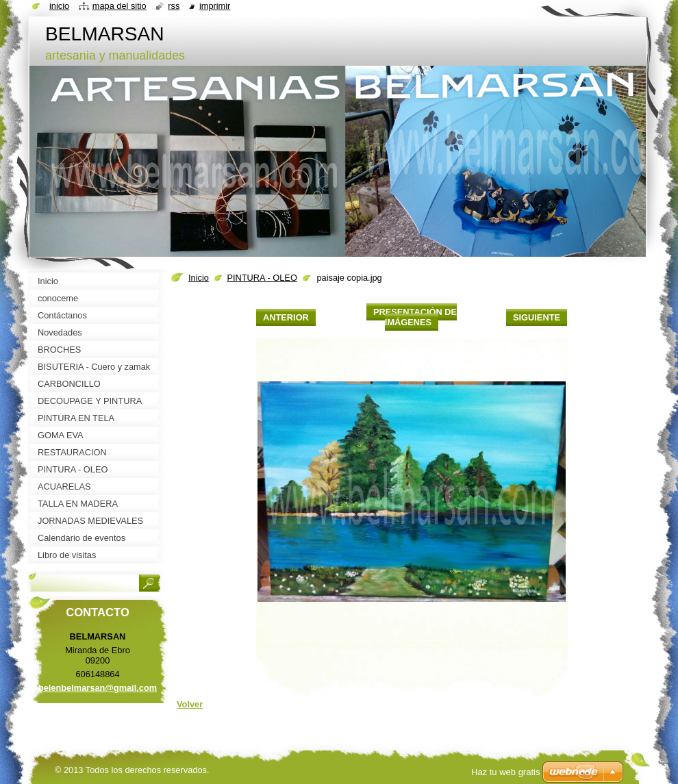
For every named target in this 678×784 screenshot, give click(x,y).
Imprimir (215, 6)
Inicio (199, 278)
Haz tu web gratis (505, 772)
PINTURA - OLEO (262, 278)
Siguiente (537, 317)
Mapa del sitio (120, 6)
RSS (174, 6)
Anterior (286, 317)
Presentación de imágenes (415, 317)
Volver (190, 704)
